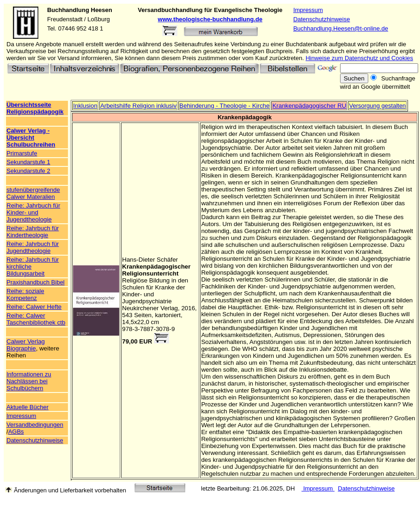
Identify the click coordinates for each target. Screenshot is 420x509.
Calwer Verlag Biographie (26, 345)
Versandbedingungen (35, 425)
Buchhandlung (68, 10)
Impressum (308, 10)
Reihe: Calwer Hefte (34, 307)
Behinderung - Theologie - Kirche (224, 106)
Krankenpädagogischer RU (309, 106)
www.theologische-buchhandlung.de (210, 19)
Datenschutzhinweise (322, 19)
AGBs (16, 432)
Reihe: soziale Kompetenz (25, 294)
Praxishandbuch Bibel (36, 282)
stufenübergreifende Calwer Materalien (33, 193)
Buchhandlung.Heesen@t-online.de (341, 28)
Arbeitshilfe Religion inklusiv (138, 106)
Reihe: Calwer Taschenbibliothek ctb (36, 319)
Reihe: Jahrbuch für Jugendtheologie (33, 247)
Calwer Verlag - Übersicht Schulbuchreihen (31, 138)
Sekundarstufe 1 (28, 162)
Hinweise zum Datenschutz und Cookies (359, 58)
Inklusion (85, 106)
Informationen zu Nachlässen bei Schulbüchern (29, 381)
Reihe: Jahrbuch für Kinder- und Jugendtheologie (33, 212)
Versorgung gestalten (377, 106)
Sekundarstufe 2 (28, 171)
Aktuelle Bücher (27, 407)
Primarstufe (22, 153)
